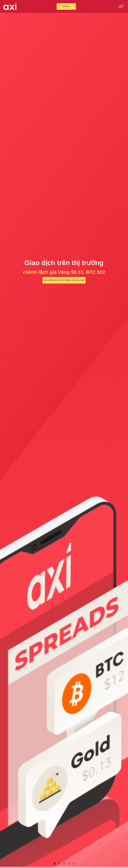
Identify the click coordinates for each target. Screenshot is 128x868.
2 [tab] (59, 864)
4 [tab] (69, 864)
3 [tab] (64, 864)
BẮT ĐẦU (66, 7)
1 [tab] (54, 864)
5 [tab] (74, 864)
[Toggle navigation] (121, 6)
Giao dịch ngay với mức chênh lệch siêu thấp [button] (64, 280)
